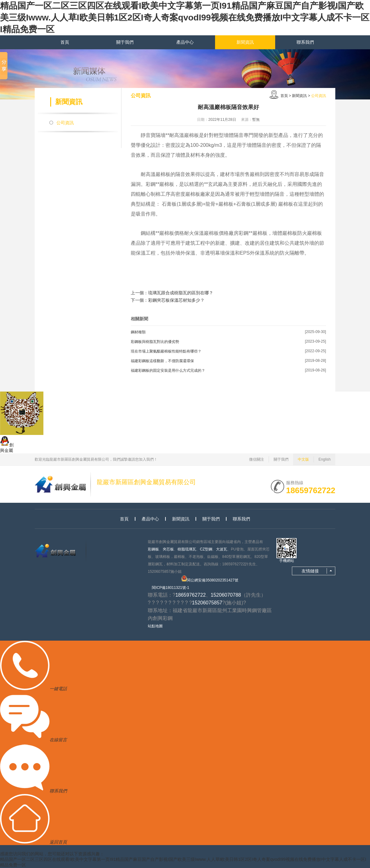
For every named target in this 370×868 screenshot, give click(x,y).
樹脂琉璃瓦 (187, 549)
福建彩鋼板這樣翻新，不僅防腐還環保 (162, 361)
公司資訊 (65, 123)
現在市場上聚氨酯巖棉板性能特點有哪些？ (166, 351)
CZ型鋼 (206, 549)
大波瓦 (222, 549)
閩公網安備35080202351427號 (210, 579)
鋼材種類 (138, 332)
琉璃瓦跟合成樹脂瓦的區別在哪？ (181, 293)
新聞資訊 (245, 42)
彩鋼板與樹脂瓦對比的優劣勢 (155, 342)
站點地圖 (155, 626)
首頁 (65, 42)
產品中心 (185, 42)
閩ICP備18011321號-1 (170, 588)
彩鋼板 (153, 549)
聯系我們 (305, 42)
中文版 (303, 459)
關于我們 (125, 42)
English (325, 459)
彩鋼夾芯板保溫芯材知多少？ (176, 300)
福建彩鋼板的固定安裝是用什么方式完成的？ (168, 370)
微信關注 (257, 459)
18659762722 (311, 490)
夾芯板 (168, 549)
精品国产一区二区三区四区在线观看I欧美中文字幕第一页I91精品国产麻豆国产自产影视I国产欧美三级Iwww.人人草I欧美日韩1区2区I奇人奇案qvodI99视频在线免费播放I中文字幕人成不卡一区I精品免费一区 (185, 18)
